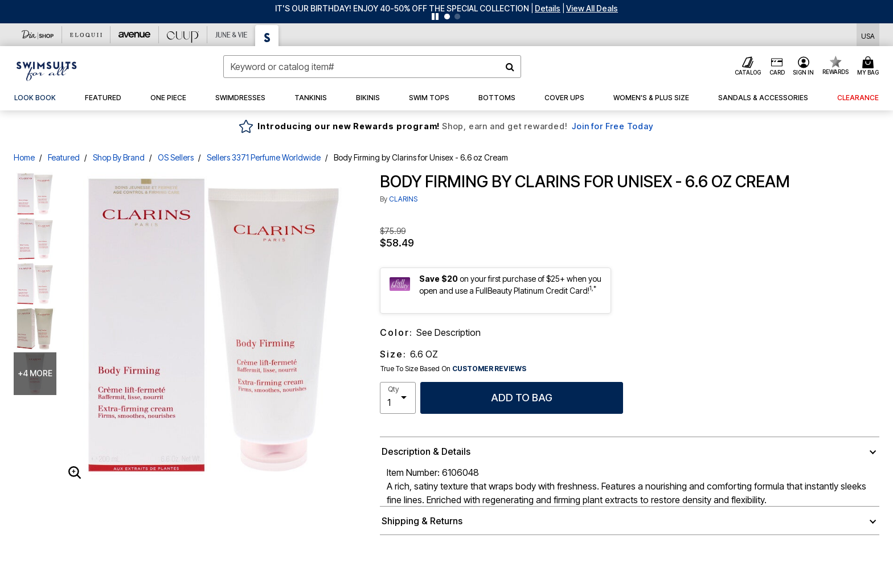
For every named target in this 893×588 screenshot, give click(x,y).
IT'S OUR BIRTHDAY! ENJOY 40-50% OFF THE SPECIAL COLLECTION (402, 8)
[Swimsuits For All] (267, 36)
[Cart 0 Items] (870, 67)
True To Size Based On (453, 369)
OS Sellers (176, 157)
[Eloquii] (86, 35)
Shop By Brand (119, 157)
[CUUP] (183, 35)
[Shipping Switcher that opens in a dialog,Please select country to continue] (868, 35)
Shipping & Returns (422, 521)
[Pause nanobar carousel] (435, 17)
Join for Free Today (613, 126)
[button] (548, 8)
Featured (64, 157)
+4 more (35, 373)
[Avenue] (135, 35)
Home (24, 157)
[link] (35, 98)
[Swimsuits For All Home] (47, 70)
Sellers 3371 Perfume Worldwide (264, 157)
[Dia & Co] (38, 35)
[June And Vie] (232, 35)
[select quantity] (398, 398)
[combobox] (372, 67)
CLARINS (403, 199)
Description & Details (426, 451)
